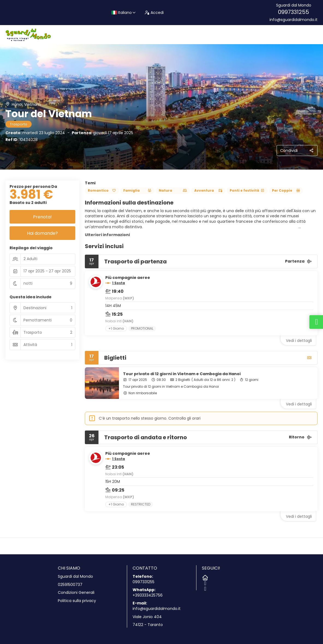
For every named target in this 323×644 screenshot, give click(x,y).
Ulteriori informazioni (107, 235)
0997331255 (294, 12)
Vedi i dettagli (299, 341)
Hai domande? (42, 233)
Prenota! (42, 217)
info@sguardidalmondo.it (294, 20)
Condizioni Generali (76, 593)
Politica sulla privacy (77, 601)
